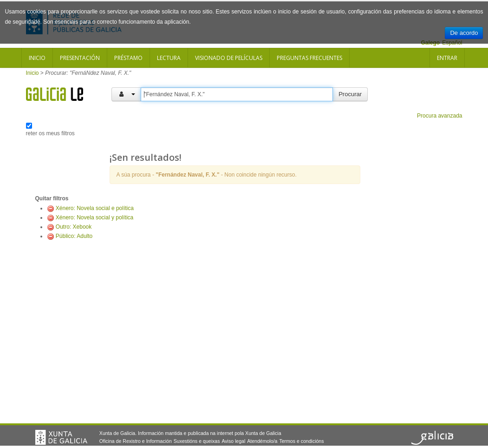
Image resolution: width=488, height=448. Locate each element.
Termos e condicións (301, 441)
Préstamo (128, 58)
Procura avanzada (439, 116)
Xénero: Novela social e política (95, 208)
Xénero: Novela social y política (94, 217)
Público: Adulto (74, 236)
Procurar (350, 94)
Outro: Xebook (74, 227)
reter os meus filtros (50, 133)
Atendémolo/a (262, 441)
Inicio (37, 58)
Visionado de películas (229, 58)
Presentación (80, 58)
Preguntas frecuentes (309, 58)
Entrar (447, 58)
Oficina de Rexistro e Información (136, 441)
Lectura (169, 58)
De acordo (464, 33)
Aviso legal (233, 441)
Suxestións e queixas (197, 441)
